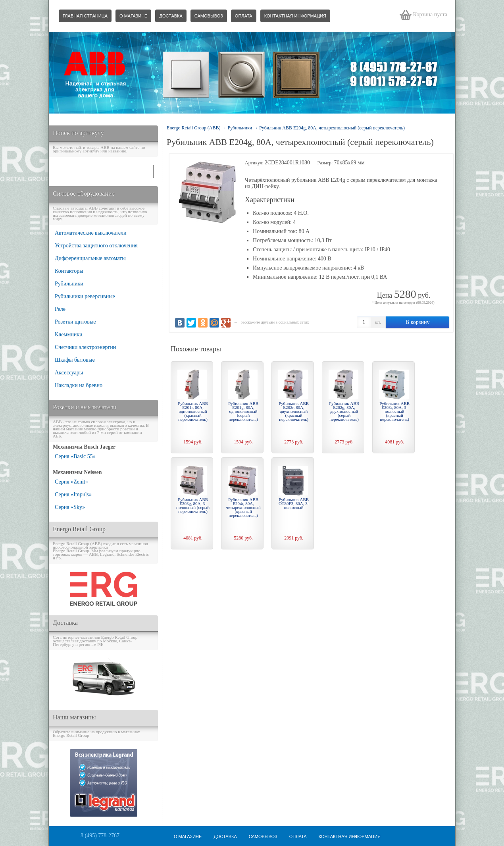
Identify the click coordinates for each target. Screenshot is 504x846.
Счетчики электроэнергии (85, 347)
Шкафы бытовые (75, 360)
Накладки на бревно (79, 385)
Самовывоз (209, 16)
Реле (60, 309)
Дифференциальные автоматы (90, 258)
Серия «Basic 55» (75, 456)
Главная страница (85, 16)
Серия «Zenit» (71, 482)
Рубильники (69, 284)
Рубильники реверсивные (85, 296)
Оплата (244, 16)
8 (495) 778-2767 (100, 835)
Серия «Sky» (70, 507)
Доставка (171, 16)
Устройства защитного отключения (96, 246)
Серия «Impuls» (73, 494)
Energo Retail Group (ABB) (193, 128)
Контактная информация (295, 16)
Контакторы (69, 271)
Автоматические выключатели (91, 233)
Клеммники (69, 334)
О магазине (133, 16)
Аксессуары (69, 373)
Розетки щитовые (75, 322)
